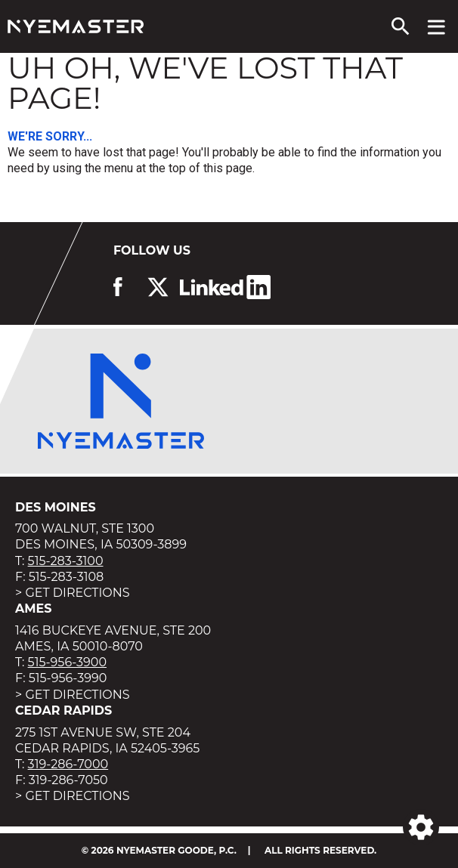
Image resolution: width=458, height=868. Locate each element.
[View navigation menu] (436, 26)
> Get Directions (73, 593)
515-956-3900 (67, 662)
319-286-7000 (68, 764)
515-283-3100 (66, 561)
